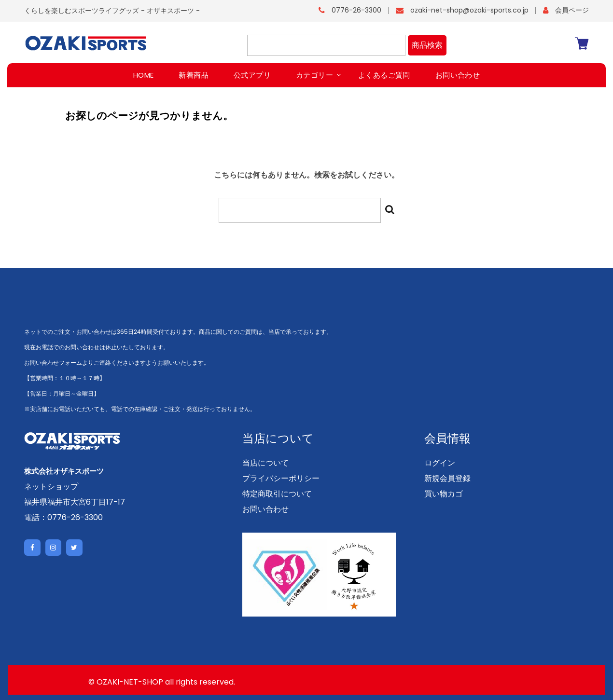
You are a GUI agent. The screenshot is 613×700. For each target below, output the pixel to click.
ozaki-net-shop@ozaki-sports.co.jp (469, 10)
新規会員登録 (447, 478)
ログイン (440, 463)
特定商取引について (277, 494)
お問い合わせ (265, 509)
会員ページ (572, 10)
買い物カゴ (444, 494)
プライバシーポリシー (281, 478)
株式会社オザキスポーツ (67, 471)
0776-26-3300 (356, 10)
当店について (265, 463)
